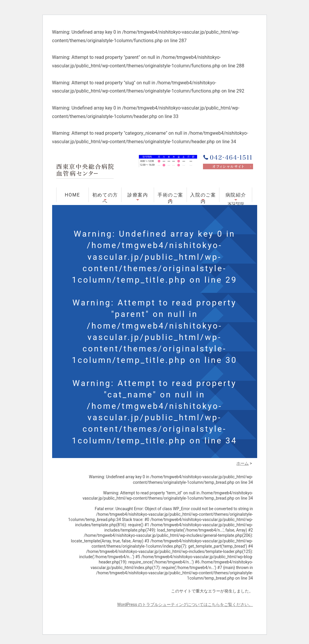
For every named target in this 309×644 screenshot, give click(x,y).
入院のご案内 (203, 197)
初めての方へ (105, 197)
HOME (72, 195)
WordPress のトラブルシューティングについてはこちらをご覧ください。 (185, 604)
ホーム (243, 463)
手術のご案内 (170, 197)
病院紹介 (236, 195)
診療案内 (138, 195)
